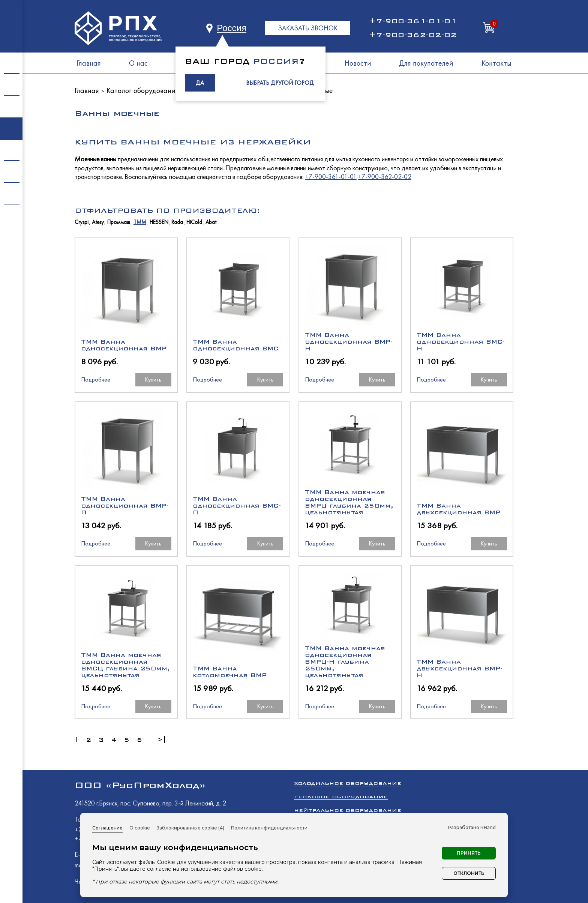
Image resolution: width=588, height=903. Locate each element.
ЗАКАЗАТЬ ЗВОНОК (308, 28)
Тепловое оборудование (341, 797)
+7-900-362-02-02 (413, 35)
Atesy (98, 222)
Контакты (496, 63)
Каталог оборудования (143, 90)
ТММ (140, 222)
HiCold (194, 222)
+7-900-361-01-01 (413, 21)
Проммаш (119, 222)
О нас (138, 63)
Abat (211, 222)
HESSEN (159, 222)
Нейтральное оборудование (348, 810)
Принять (469, 853)
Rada (177, 222)
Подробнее (96, 379)
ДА (200, 83)
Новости (358, 63)
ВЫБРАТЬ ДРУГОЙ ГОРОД (280, 83)
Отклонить (469, 873)
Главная (89, 63)
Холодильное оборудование (348, 783)
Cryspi (82, 222)
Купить (153, 379)
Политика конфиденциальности (269, 828)
